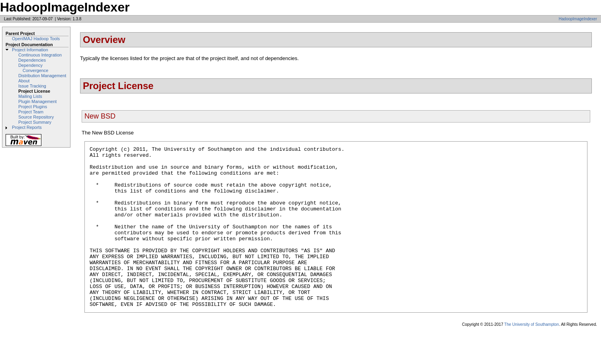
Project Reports (27, 127)
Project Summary (35, 122)
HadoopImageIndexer (578, 19)
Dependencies (32, 60)
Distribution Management (42, 76)
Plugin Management (37, 101)
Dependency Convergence (33, 68)
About (24, 81)
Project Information (30, 50)
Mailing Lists (30, 96)
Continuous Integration (40, 55)
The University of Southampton (532, 357)
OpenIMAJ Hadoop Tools (36, 39)
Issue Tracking (32, 86)
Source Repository (36, 117)
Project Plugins (33, 107)
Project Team (31, 112)
